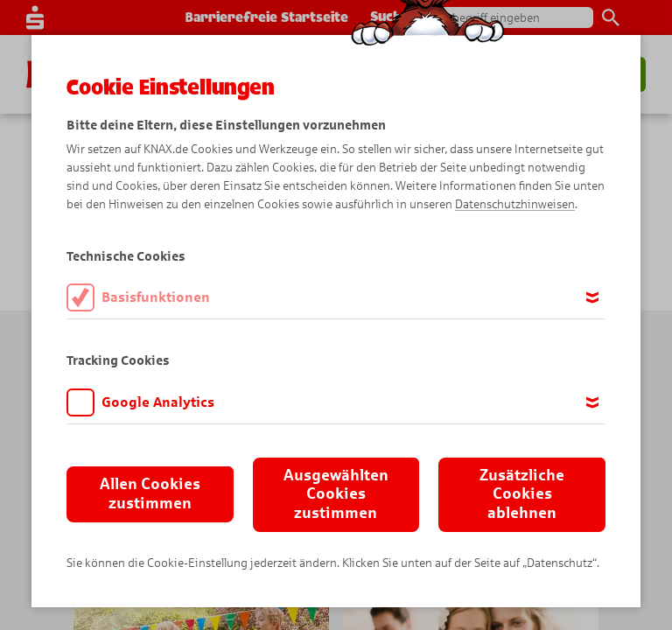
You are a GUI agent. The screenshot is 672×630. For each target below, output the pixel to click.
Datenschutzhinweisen (515, 204)
